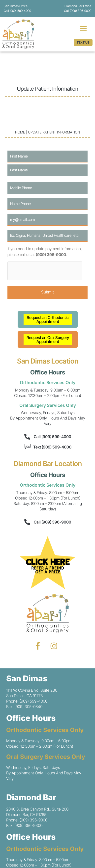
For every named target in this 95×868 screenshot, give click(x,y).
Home (20, 132)
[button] (83, 28)
